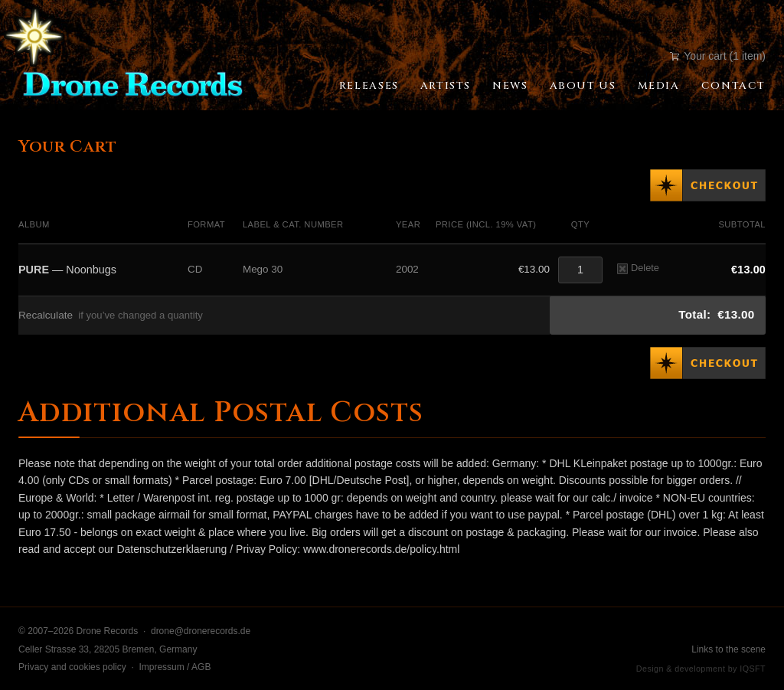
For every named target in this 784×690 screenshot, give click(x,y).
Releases (369, 86)
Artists (446, 86)
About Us (583, 86)
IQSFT (753, 669)
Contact (733, 86)
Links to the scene (728, 649)
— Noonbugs (67, 270)
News (510, 86)
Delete (638, 268)
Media (659, 86)
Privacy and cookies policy (72, 667)
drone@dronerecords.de (201, 631)
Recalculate (46, 315)
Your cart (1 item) (718, 56)
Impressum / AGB (175, 667)
